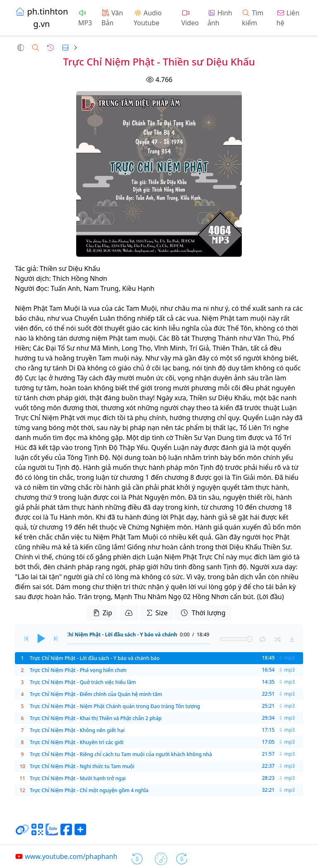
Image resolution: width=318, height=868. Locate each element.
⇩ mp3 (287, 658)
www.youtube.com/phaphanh (66, 856)
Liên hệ (288, 18)
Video (190, 18)
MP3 (85, 18)
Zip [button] (102, 613)
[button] (21, 48)
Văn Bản (112, 18)
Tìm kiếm (253, 18)
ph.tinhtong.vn (41, 18)
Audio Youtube (148, 18)
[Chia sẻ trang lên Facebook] (66, 833)
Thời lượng (203, 613)
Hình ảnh (220, 18)
